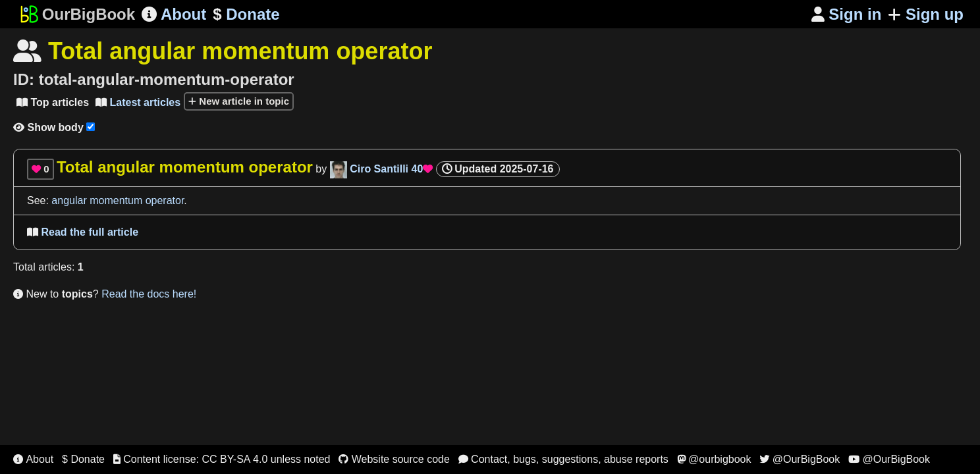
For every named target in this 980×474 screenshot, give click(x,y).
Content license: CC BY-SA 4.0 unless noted (222, 459)
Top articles (53, 102)
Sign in (847, 14)
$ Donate (83, 459)
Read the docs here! (149, 294)
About (174, 14)
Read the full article (83, 232)
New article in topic (239, 101)
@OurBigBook (800, 459)
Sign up (926, 14)
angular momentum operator (118, 200)
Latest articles (138, 102)
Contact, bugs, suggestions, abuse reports (563, 459)
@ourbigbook (714, 459)
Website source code (394, 459)
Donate (246, 14)
